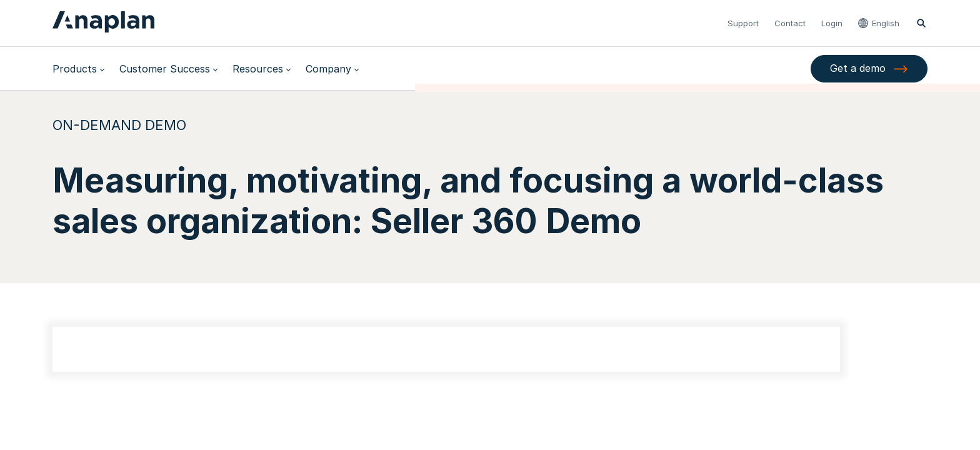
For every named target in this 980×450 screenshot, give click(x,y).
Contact (790, 23)
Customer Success (165, 69)
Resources (258, 69)
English (886, 23)
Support (743, 23)
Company (328, 69)
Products (75, 69)
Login (832, 23)
